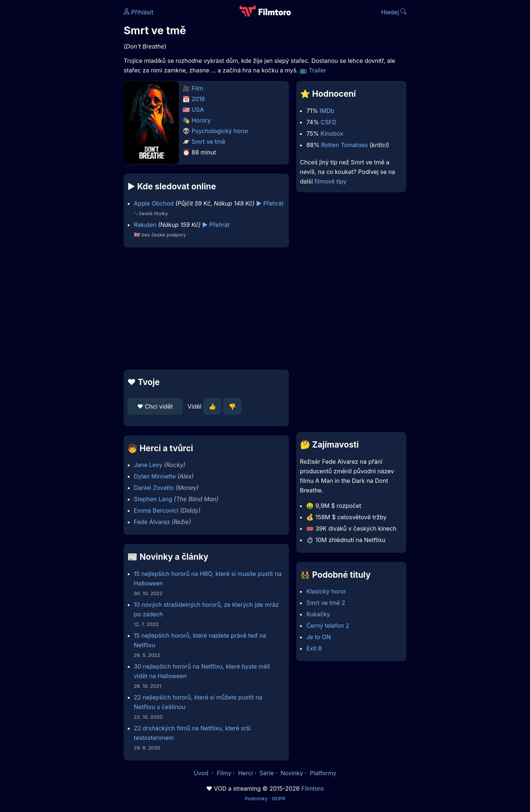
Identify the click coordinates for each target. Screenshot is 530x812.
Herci (245, 773)
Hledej (394, 12)
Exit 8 (314, 648)
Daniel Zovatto (154, 488)
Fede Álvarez (152, 522)
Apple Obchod (154, 203)
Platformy (323, 773)
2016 (198, 99)
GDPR (278, 798)
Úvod (202, 773)
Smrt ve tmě (209, 142)
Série (267, 773)
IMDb (327, 111)
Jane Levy (148, 465)
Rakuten (145, 225)
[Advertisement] (70, 113)
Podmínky (256, 798)
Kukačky (318, 614)
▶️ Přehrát (270, 203)
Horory (201, 120)
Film (197, 88)
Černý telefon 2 (328, 626)
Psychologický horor (220, 131)
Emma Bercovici (156, 510)
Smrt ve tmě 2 (326, 603)
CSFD (328, 122)
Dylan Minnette (155, 476)
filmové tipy (330, 181)
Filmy (224, 773)
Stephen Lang (153, 499)
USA (198, 110)
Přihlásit (139, 12)
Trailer (318, 70)
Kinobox (332, 133)
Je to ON (318, 637)
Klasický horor (326, 591)
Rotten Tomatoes (344, 145)
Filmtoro (313, 788)
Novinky (292, 773)
